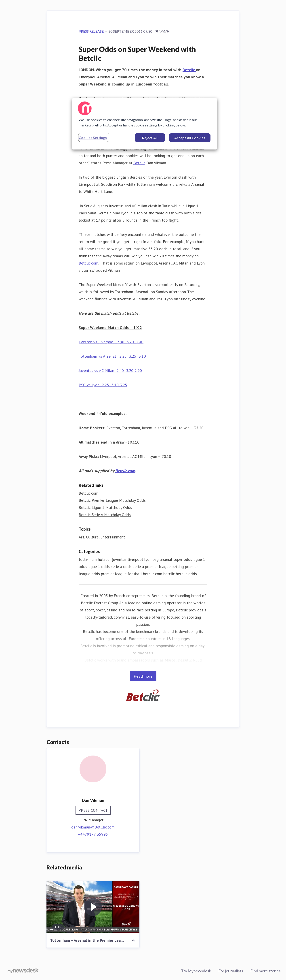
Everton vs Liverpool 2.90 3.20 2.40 (111, 342)
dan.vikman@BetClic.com (93, 827)
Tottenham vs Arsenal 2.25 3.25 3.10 (112, 356)
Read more (143, 676)
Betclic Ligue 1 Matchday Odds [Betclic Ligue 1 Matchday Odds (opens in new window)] (105, 507)
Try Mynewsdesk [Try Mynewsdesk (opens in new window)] (196, 971)
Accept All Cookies (190, 138)
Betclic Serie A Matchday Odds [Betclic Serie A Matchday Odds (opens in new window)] (105, 515)
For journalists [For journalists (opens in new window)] (231, 971)
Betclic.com (88, 263)
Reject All (150, 138)
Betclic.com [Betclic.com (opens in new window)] (88, 493)
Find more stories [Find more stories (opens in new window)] (265, 971)
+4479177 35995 (93, 834)
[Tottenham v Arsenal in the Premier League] (93, 907)
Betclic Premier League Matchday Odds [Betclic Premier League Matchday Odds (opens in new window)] (112, 500)
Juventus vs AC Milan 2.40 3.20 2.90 (110, 370)
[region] (145, 124)
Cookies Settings (93, 138)
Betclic (189, 70)
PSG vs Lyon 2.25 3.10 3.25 (103, 385)
